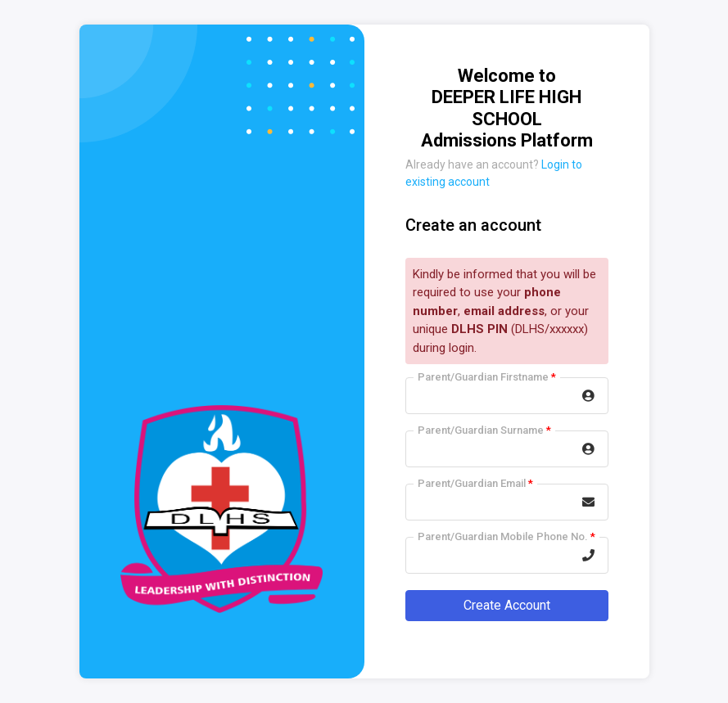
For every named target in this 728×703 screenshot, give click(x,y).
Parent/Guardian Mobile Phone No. (506, 536)
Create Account (507, 605)
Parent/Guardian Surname (484, 430)
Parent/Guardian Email (475, 483)
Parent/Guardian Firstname (487, 377)
